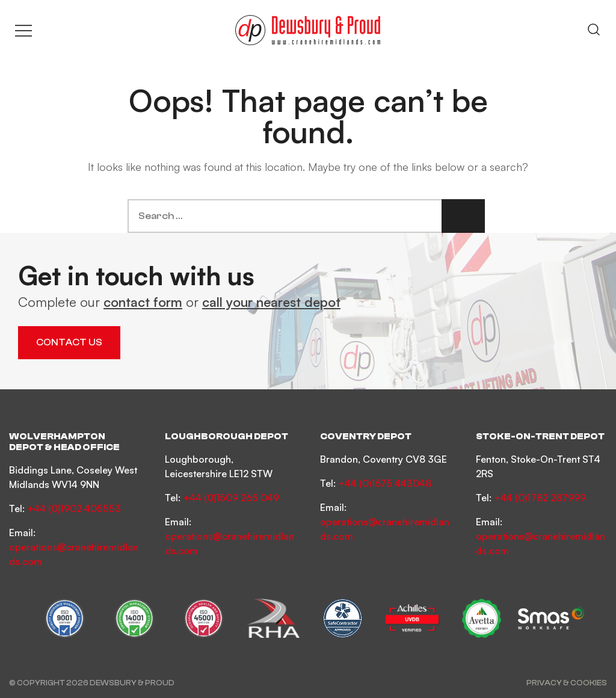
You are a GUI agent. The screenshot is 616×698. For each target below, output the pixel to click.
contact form (143, 302)
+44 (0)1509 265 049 (231, 498)
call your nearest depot (271, 302)
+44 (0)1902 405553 (74, 508)
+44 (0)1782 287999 (540, 498)
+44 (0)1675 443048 (385, 483)
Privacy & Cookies (567, 683)
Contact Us (69, 342)
